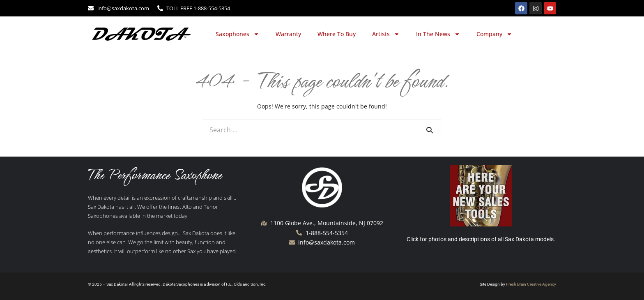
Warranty (288, 34)
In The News (438, 34)
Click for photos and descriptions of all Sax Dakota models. (481, 239)
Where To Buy (337, 34)
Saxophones (237, 34)
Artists (386, 34)
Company (494, 34)
